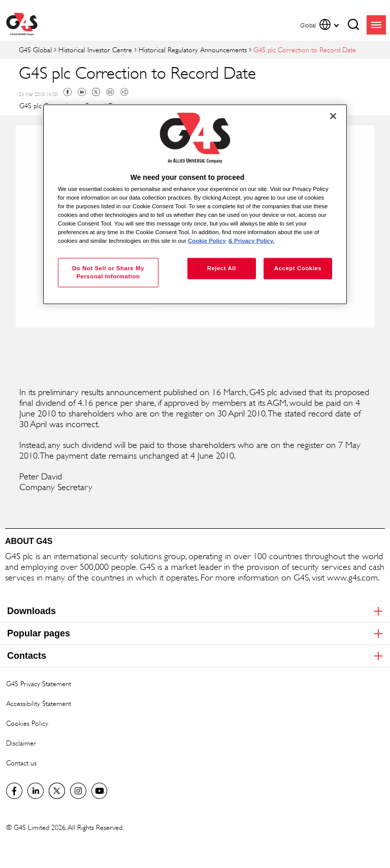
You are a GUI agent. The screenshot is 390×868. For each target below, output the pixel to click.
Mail (110, 92)
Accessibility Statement (39, 703)
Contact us (21, 763)
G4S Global (35, 50)
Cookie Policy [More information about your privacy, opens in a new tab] (207, 241)
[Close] (333, 116)
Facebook (68, 92)
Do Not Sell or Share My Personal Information (108, 272)
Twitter (96, 92)
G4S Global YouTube (100, 791)
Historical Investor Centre (95, 50)
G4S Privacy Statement (39, 683)
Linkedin (82, 92)
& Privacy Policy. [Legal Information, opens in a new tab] (252, 241)
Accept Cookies (298, 268)
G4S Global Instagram (78, 791)
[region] (195, 204)
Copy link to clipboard (124, 92)
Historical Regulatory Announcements (193, 50)
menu (376, 25)
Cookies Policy (27, 723)
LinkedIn (36, 791)
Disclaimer (21, 743)
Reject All (222, 268)
